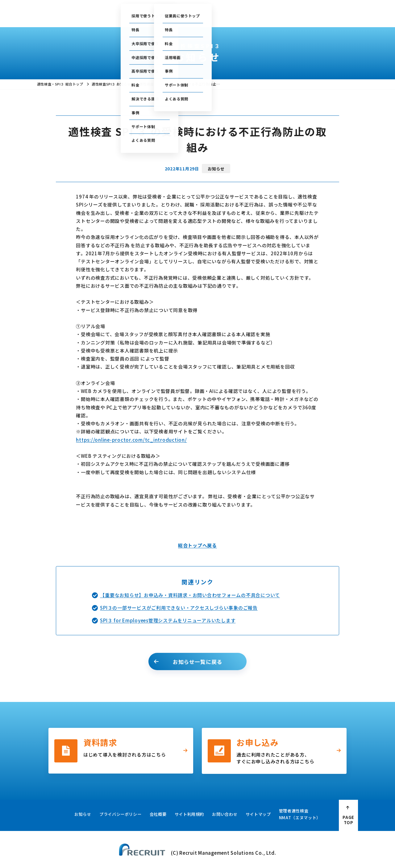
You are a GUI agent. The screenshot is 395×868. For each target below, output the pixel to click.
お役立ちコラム (206, 17)
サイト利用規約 (189, 814)
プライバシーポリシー (121, 814)
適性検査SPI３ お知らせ (111, 84)
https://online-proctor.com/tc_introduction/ (131, 440)
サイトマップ (258, 814)
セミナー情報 (260, 8)
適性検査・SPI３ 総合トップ (60, 84)
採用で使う (131, 17)
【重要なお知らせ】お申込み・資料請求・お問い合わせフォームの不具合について (190, 595)
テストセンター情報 (226, 8)
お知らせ (83, 814)
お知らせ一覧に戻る (198, 662)
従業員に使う (167, 17)
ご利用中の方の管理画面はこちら (174, 8)
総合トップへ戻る (197, 545)
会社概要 (291, 17)
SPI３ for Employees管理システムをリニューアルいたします (168, 620)
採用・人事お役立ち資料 (252, 17)
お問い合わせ (289, 8)
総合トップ (102, 17)
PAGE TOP (348, 820)
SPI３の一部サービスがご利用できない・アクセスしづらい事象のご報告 (179, 608)
